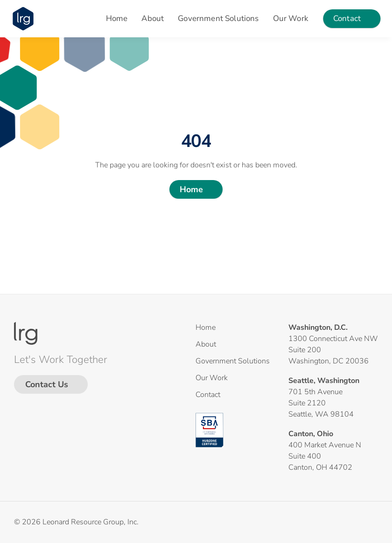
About (153, 18)
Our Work (291, 18)
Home (117, 18)
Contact (208, 395)
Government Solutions (218, 18)
